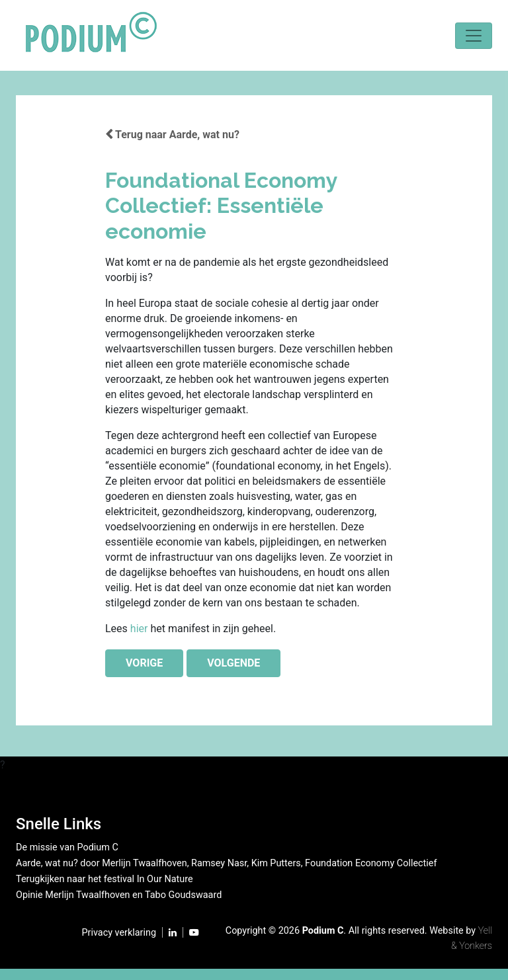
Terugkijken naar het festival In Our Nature (105, 879)
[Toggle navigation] (474, 36)
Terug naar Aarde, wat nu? (172, 135)
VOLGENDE (233, 663)
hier (139, 629)
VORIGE (144, 663)
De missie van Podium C (67, 847)
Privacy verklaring (119, 933)
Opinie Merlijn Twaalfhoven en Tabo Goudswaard (119, 895)
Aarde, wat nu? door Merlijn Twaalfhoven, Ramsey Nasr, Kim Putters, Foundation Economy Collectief (226, 863)
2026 (289, 931)
